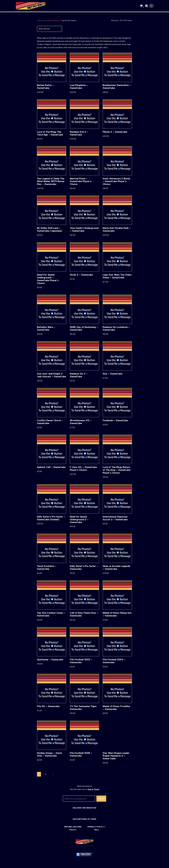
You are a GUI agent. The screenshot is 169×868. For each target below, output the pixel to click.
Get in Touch (93, 793)
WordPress (37, 865)
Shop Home (41, 20)
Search (101, 803)
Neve (18, 865)
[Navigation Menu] (151, 6)
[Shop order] (50, 29)
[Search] (147, 6)
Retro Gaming (54, 20)
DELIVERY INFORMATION (84, 812)
